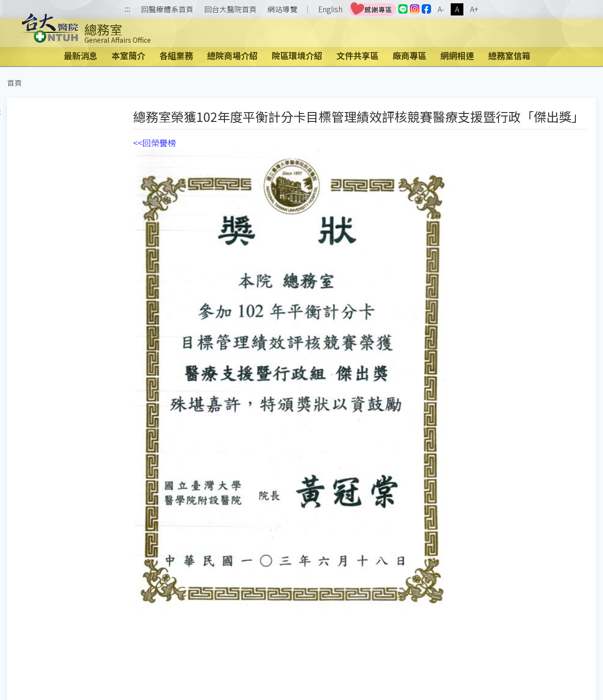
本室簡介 (128, 55)
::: (127, 10)
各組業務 (176, 55)
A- (441, 9)
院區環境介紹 (297, 55)
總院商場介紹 (232, 55)
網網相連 (457, 55)
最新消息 (81, 55)
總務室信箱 (509, 55)
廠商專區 (409, 55)
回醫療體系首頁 (167, 9)
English (330, 9)
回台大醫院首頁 (231, 9)
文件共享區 (357, 55)
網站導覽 (283, 9)
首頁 (15, 83)
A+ (474, 9)
